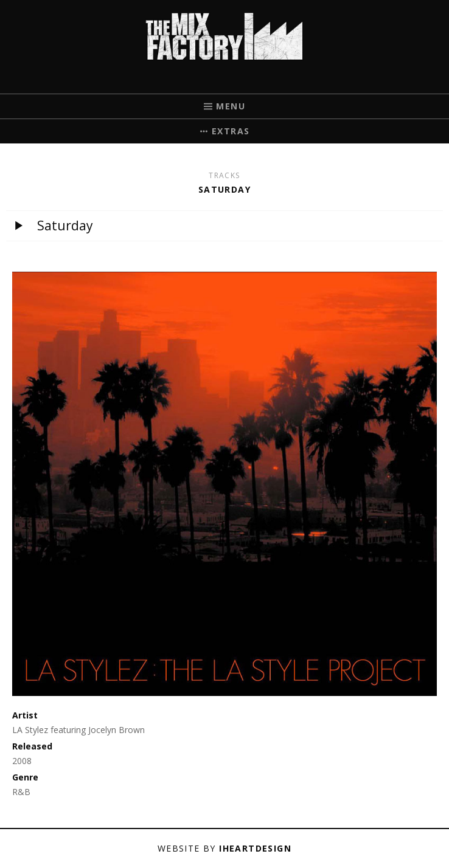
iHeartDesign (255, 848)
